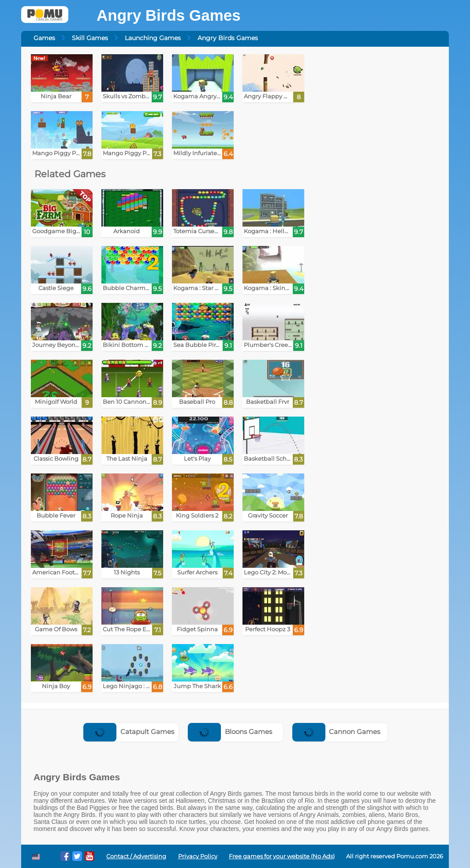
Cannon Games (336, 732)
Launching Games (153, 38)
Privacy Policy (198, 856)
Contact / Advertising (136, 856)
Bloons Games (230, 732)
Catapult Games (129, 732)
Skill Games (90, 38)
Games (44, 38)
